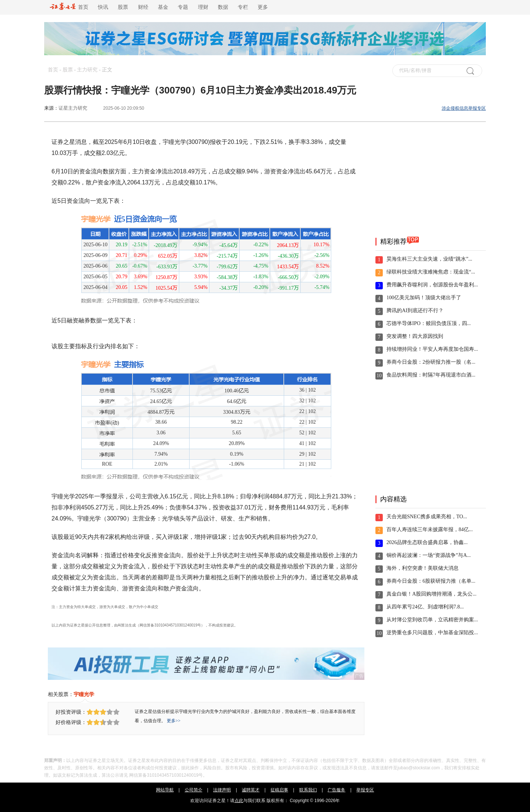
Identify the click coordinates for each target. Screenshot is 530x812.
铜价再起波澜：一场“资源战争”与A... (429, 555)
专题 (183, 7)
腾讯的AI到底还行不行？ (415, 310)
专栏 (243, 7)
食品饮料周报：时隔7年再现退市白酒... (431, 375)
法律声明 (222, 790)
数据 (223, 7)
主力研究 (87, 70)
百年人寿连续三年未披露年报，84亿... (430, 529)
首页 (69, 7)
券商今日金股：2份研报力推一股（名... (431, 362)
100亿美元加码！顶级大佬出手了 (424, 298)
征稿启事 (279, 790)
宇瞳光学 (84, 694)
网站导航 (165, 790)
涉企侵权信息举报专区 (464, 108)
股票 (123, 7)
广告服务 (336, 790)
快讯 (103, 7)
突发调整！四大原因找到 (415, 336)
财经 (143, 7)
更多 (263, 7)
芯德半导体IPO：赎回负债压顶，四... (429, 323)
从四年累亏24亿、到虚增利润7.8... (425, 607)
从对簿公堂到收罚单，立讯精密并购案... (432, 620)
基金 (163, 7)
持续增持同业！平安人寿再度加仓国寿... (432, 349)
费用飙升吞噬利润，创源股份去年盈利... (432, 285)
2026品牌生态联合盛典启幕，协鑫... (427, 542)
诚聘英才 (251, 790)
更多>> (174, 721)
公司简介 (194, 790)
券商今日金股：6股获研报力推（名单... (431, 581)
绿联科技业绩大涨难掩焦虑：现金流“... (431, 272)
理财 (203, 7)
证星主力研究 (73, 108)
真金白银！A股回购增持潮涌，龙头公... (432, 594)
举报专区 (365, 790)
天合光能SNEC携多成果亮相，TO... (427, 517)
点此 (239, 801)
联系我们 (308, 790)
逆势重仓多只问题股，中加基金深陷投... (432, 633)
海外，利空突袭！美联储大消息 (423, 568)
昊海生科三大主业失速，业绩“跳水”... (429, 259)
